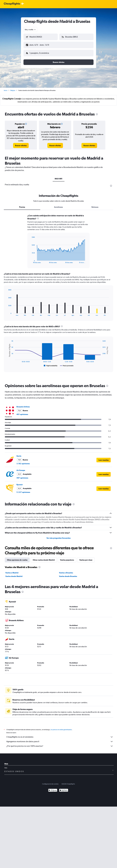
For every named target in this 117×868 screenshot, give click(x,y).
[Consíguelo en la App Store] (64, 789)
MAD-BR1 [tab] (59, 177)
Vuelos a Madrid (12, 571)
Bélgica (13, 88)
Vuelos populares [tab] (67, 558)
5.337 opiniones (23, 490)
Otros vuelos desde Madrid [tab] (44, 558)
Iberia (19, 454)
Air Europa (21, 468)
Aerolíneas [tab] (58, 205)
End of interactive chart (31, 259)
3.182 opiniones (23, 462)
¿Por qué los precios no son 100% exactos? (60, 744)
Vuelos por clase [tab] (86, 558)
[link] (21, 143)
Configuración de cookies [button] (50, 782)
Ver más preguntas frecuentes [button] (58, 536)
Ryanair (20, 483)
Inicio (6, 88)
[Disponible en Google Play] (53, 789)
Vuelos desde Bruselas (68, 574)
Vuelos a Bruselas (66, 571)
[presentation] (97, 112)
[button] (39, 44)
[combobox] (30, 30)
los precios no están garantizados (61, 728)
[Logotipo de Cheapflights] (12, 4)
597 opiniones (22, 476)
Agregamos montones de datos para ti (60, 739)
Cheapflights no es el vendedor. (60, 735)
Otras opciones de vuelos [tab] (17, 558)
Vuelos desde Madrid (14, 574)
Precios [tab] (22, 205)
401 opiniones (22, 412)
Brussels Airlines (23, 405)
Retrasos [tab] (95, 205)
